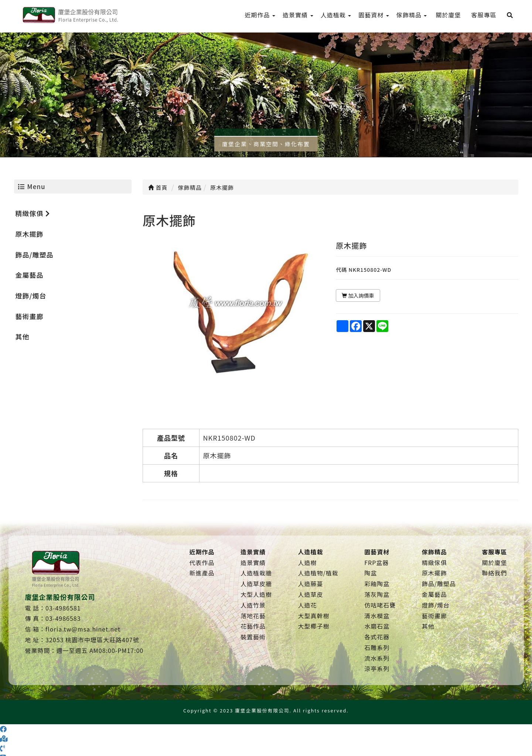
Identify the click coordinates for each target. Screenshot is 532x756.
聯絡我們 (494, 573)
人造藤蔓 (310, 584)
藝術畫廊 (30, 316)
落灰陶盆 (377, 594)
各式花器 (377, 637)
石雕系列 (377, 647)
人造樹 (307, 562)
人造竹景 (253, 605)
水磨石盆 (377, 626)
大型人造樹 (256, 594)
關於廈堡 (494, 562)
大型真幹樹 (313, 616)
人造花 (307, 605)
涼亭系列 (377, 668)
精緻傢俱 (33, 213)
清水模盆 (377, 616)
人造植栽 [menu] (336, 15)
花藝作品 (253, 626)
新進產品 (202, 573)
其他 (23, 336)
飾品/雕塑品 (35, 254)
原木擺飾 (30, 234)
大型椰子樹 (313, 626)
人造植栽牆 (256, 573)
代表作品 (202, 562)
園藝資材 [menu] (374, 15)
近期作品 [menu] (260, 15)
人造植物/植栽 (318, 573)
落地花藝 (253, 616)
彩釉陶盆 (377, 584)
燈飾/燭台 (31, 295)
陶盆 (371, 573)
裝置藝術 (253, 637)
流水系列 (377, 658)
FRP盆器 (376, 562)
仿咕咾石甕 (380, 605)
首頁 (158, 187)
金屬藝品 (30, 275)
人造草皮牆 (256, 584)
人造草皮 (310, 594)
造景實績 (253, 562)
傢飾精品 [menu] (412, 15)
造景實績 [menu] (298, 15)
